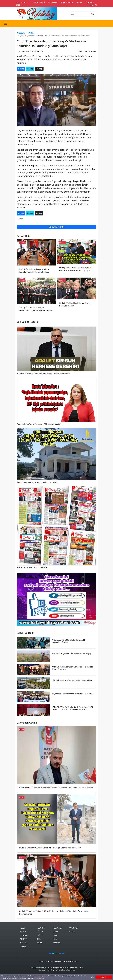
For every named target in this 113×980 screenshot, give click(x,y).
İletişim (49, 961)
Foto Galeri (58, 928)
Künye (42, 961)
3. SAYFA (24, 935)
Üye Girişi (73, 928)
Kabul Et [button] (104, 977)
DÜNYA (23, 946)
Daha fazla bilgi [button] (39, 978)
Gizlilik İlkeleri (71, 961)
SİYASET (31, 33)
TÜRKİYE (24, 943)
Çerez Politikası (59, 961)
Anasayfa (21, 33)
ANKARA (24, 939)
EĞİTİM (40, 932)
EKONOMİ (41, 928)
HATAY (23, 928)
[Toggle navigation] (6, 24)
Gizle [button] (92, 977)
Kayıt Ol (73, 932)
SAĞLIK (40, 935)
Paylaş (21, 69)
